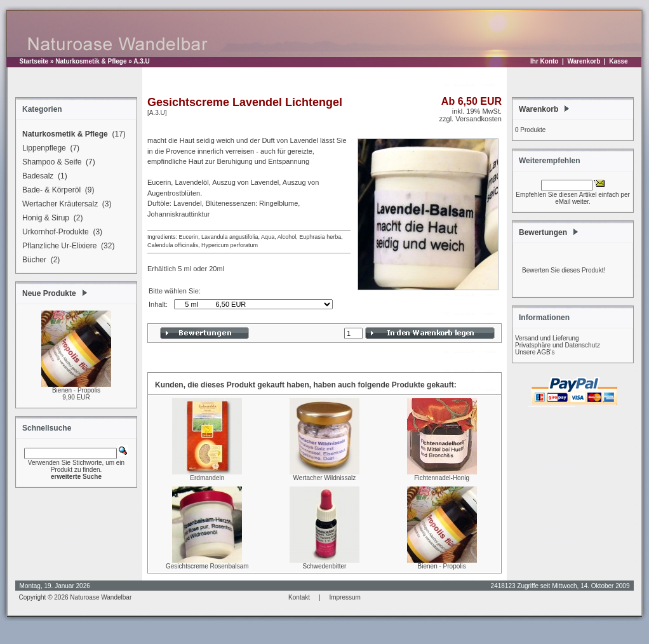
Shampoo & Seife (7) (57, 163)
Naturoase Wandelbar (101, 597)
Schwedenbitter (325, 566)
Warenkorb (584, 61)
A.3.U (142, 61)
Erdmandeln (207, 478)
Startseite (34, 61)
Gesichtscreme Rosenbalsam (207, 566)
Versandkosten (478, 119)
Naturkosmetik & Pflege (91, 61)
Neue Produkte (49, 293)
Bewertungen (543, 232)
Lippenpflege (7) (49, 149)
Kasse (618, 61)
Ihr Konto (544, 61)
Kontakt (299, 597)
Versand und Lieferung (547, 338)
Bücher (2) (39, 260)
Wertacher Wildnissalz (325, 478)
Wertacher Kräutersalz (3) (65, 205)
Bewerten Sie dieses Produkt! (564, 270)
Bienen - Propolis (76, 390)
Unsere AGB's (535, 352)
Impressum (345, 597)
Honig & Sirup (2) (50, 218)
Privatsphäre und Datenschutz (558, 345)
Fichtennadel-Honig (442, 478)
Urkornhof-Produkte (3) (60, 232)
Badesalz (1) (43, 177)
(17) (72, 135)
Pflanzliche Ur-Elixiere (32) (66, 246)
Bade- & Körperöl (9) (56, 191)
